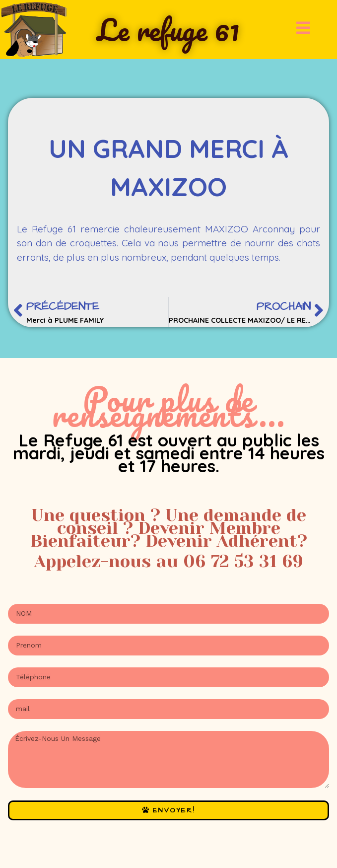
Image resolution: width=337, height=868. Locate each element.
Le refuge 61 (168, 29)
